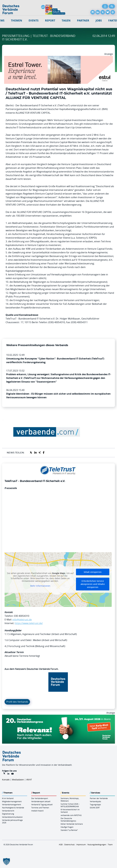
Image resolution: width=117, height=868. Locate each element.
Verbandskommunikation (12, 817)
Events (34, 21)
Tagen (66, 21)
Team (110, 844)
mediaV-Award (37, 811)
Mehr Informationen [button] (40, 586)
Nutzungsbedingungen (97, 844)
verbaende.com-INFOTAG (71, 815)
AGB (61, 844)
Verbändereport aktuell (41, 801)
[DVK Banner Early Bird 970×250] (58, 716)
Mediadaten (18, 780)
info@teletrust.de (22, 620)
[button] (6, 862)
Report (50, 21)
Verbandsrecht (8, 811)
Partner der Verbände (99, 798)
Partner (83, 21)
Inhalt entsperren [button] (93, 572)
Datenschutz (69, 844)
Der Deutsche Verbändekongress (68, 820)
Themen (17, 21)
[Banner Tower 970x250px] (58, 58)
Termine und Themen (40, 808)
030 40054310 (22, 616)
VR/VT (29, 780)
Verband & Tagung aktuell (42, 804)
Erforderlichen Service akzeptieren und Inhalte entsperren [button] (93, 584)
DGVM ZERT (95, 808)
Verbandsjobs (95, 801)
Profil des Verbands (17, 702)
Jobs (99, 21)
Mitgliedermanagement (12, 801)
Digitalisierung (8, 814)
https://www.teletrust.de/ (29, 623)
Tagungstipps (95, 804)
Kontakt (6, 780)
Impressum (81, 844)
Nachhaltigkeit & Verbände (13, 808)
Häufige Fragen (67, 827)
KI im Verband (8, 798)
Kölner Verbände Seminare (72, 824)
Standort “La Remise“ (69, 830)
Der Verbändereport (40, 798)
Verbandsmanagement (12, 804)
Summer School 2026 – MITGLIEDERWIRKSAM (70, 805)
